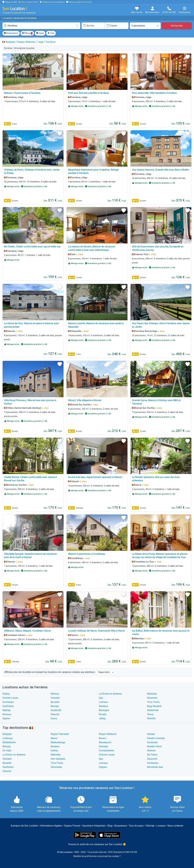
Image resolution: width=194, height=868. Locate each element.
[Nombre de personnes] (145, 26)
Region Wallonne (108, 734)
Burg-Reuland (154, 706)
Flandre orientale (156, 738)
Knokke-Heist (154, 746)
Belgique (7, 734)
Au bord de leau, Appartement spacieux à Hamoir (95, 477)
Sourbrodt (56, 710)
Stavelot (55, 714)
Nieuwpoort (105, 742)
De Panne (152, 755)
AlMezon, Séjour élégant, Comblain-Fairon (28, 631)
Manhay (7, 710)
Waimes (55, 694)
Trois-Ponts (153, 702)
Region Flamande (60, 734)
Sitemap (150, 826)
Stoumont (152, 698)
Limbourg (7, 738)
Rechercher (177, 26)
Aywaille (55, 702)
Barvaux (55, 706)
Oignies (103, 767)
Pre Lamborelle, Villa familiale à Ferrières (154, 93)
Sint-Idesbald (58, 759)
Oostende (152, 742)
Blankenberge (58, 742)
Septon (6, 718)
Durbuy (6, 694)
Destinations (11, 33)
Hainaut (151, 734)
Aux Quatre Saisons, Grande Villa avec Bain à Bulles (161, 170)
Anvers (103, 738)
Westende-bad (155, 767)
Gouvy (54, 718)
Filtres (27, 33)
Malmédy (152, 694)
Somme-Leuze (10, 698)
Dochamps (8, 702)
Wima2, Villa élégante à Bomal (85, 400)
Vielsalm (55, 698)
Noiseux (7, 714)
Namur (54, 738)
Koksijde (103, 746)
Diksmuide (56, 767)
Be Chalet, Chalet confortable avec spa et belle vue (32, 247)
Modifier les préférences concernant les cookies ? (97, 856)
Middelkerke (9, 742)
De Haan (7, 751)
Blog (110, 826)
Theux (150, 714)
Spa (101, 698)
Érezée (103, 714)
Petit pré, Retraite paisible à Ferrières (89, 93)
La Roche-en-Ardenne (110, 694)
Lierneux (103, 702)
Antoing (6, 746)
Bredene (55, 746)
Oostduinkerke (107, 751)
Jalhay (102, 718)
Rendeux (103, 706)
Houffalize (8, 706)
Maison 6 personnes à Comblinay (87, 554)
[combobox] (41, 26)
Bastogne (104, 710)
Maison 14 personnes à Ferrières (22, 93)
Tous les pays (136, 826)
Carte (40, 33)
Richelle (151, 718)
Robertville (153, 710)
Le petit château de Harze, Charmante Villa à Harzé (96, 631)
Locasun (161, 826)
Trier (51, 33)
